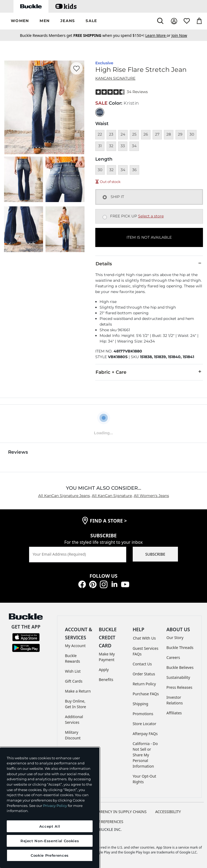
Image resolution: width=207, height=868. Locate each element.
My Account (75, 646)
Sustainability (178, 677)
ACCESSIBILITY (168, 812)
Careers (173, 657)
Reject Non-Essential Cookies (50, 841)
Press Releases (179, 687)
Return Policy (144, 684)
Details (149, 263)
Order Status (144, 674)
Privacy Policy (55, 806)
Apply (104, 670)
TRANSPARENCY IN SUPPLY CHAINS (115, 812)
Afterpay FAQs (145, 734)
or (158, 35)
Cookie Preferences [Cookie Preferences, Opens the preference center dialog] (50, 855)
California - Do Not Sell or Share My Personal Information (145, 755)
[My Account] (174, 21)
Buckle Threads (180, 648)
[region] (50, 808)
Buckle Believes (180, 667)
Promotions (143, 714)
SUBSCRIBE (155, 554)
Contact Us (142, 664)
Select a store (151, 216)
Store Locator (145, 724)
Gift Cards (74, 681)
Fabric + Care (149, 372)
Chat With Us (144, 638)
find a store (108, 521)
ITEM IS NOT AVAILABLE (149, 237)
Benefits (106, 680)
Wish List (73, 671)
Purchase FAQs (146, 694)
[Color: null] (100, 112)
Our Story (175, 638)
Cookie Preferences (103, 822)
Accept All (50, 826)
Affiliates (174, 713)
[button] (20, 21)
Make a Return (78, 691)
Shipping (141, 704)
